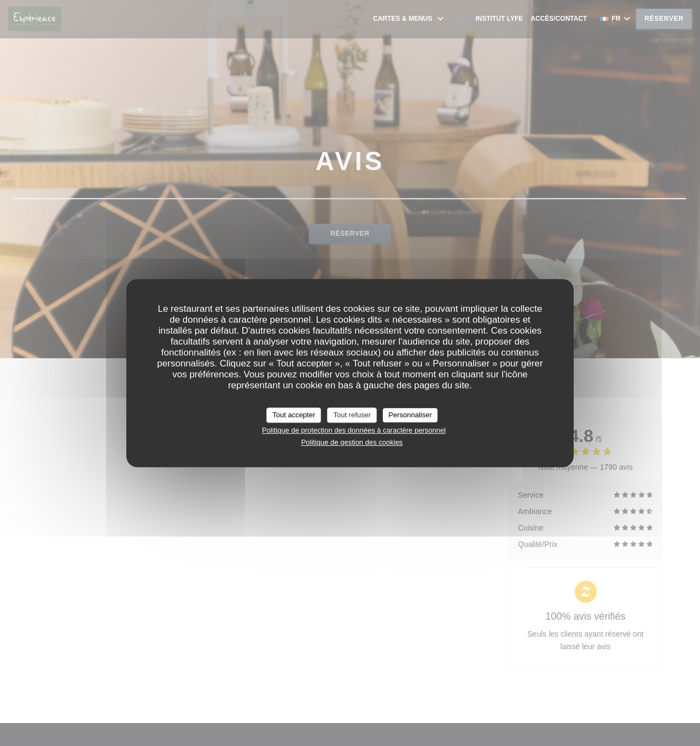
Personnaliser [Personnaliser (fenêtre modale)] (410, 415)
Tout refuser (352, 415)
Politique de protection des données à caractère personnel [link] (354, 430)
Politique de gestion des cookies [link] (352, 442)
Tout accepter (294, 415)
